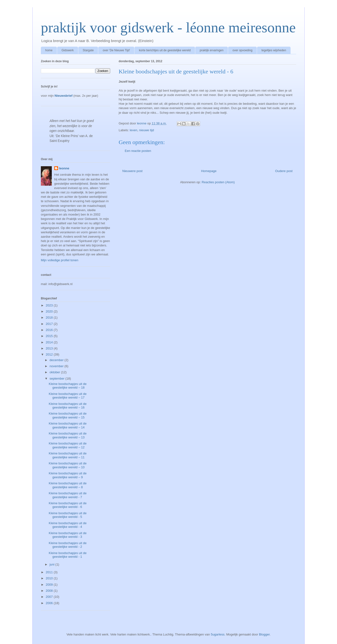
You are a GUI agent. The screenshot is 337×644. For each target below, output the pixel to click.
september (58, 379)
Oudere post (284, 171)
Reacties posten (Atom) (218, 182)
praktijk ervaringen (212, 50)
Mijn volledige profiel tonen (60, 260)
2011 (50, 572)
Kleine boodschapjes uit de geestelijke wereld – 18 (67, 386)
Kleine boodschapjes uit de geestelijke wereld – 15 (67, 415)
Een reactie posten (138, 151)
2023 (50, 305)
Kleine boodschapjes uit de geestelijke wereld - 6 (67, 505)
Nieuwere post (132, 171)
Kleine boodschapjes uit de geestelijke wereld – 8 (67, 485)
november (57, 366)
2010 (50, 578)
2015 (50, 336)
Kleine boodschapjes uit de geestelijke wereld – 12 (67, 445)
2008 (50, 591)
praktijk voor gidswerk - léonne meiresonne (168, 27)
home (49, 50)
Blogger (264, 634)
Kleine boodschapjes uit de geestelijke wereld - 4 (67, 525)
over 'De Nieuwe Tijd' (116, 50)
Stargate (88, 50)
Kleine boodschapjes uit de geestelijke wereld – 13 (67, 435)
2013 (50, 348)
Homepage (209, 171)
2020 (50, 311)
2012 (50, 354)
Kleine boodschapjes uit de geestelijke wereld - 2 (67, 545)
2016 (50, 330)
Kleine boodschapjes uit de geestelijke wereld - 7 (67, 495)
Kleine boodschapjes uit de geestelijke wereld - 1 (67, 555)
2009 (50, 585)
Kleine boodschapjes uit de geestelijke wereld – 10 (67, 465)
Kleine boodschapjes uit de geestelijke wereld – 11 (67, 455)
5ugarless (218, 634)
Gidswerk (68, 50)
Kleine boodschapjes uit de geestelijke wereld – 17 (67, 396)
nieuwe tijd (146, 130)
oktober (55, 372)
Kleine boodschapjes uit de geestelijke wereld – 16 (67, 406)
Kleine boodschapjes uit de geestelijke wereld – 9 (67, 475)
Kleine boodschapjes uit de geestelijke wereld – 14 (67, 425)
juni (53, 564)
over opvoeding (242, 50)
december (57, 360)
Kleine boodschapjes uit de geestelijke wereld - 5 (67, 515)
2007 (50, 597)
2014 (50, 342)
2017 (50, 324)
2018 (50, 318)
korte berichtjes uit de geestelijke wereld (165, 50)
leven (134, 130)
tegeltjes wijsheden (274, 50)
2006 (50, 603)
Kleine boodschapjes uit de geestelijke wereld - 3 (67, 535)
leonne (64, 168)
